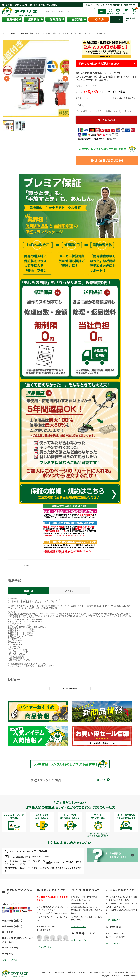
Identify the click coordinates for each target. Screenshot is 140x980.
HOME (5, 33)
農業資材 (34, 19)
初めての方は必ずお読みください (99, 63)
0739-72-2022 (40, 851)
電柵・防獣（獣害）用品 (29, 33)
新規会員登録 (131, 19)
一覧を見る (100, 780)
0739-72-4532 (73, 862)
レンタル (99, 19)
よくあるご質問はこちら (107, 160)
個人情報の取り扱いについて (125, 972)
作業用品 (55, 19)
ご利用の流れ (46, 972)
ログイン (117, 19)
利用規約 (83, 972)
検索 (102, 12)
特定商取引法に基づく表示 (100, 972)
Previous (7, 79)
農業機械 (12, 19)
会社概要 (72, 972)
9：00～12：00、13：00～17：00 (27, 861)
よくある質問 (60, 972)
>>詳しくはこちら (9, 960)
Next (65, 79)
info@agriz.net (40, 857)
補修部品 (77, 19)
